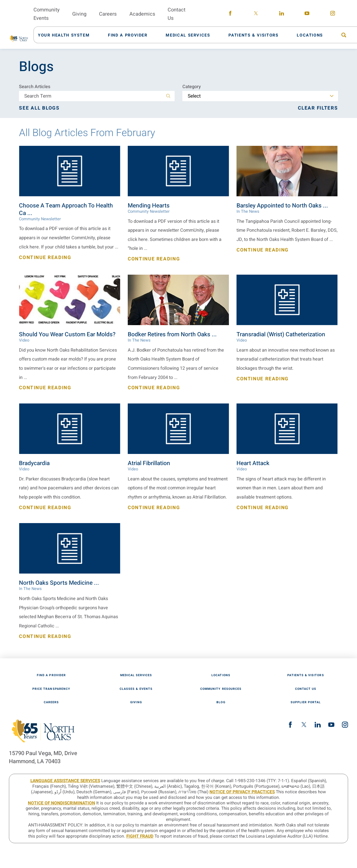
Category (192, 87)
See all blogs (39, 108)
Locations (221, 675)
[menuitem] (67, 35)
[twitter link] (256, 14)
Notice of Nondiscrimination (61, 803)
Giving (136, 703)
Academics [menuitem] (142, 14)
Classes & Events (136, 689)
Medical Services (136, 675)
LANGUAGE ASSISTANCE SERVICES (65, 781)
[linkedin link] (282, 14)
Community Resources (221, 689)
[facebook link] (231, 14)
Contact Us (306, 689)
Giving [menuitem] (79, 14)
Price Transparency (51, 689)
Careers (51, 703)
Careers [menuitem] (108, 14)
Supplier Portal (306, 703)
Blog (221, 703)
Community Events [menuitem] (47, 14)
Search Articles (35, 87)
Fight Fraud (140, 836)
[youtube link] (307, 14)
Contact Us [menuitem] (177, 14)
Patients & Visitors (306, 675)
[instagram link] (333, 14)
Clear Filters (318, 108)
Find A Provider (51, 675)
